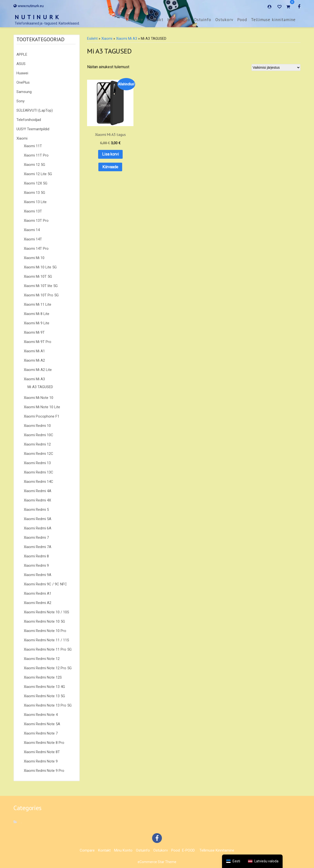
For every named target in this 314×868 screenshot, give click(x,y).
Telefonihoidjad (29, 120)
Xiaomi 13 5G (34, 193)
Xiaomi (22, 138)
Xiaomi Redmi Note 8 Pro (44, 743)
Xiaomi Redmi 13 (37, 463)
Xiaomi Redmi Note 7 (41, 733)
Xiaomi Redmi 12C (39, 454)
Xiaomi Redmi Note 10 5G (44, 621)
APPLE (22, 54)
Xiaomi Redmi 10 (37, 426)
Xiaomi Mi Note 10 (39, 398)
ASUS (21, 64)
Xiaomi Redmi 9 (36, 566)
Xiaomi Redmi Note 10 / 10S (46, 612)
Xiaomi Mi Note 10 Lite (42, 407)
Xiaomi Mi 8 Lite (37, 314)
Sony (20, 101)
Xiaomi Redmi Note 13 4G (44, 687)
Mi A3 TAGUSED (40, 387)
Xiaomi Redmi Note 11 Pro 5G (48, 649)
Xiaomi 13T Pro (36, 221)
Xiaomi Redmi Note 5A (42, 724)
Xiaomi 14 (32, 230)
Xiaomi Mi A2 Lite (38, 370)
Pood (242, 20)
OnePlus (23, 82)
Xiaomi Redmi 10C (39, 435)
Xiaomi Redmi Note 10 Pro (45, 631)
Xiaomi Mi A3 (34, 379)
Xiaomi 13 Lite (35, 202)
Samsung (24, 92)
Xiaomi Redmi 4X (37, 500)
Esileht (92, 39)
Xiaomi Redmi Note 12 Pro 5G (48, 668)
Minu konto (179, 20)
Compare (135, 20)
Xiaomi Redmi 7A (38, 547)
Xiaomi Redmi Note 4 (41, 715)
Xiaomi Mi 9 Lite (37, 323)
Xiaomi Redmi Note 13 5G (44, 696)
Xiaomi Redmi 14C (39, 482)
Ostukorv (224, 20)
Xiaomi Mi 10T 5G (38, 276)
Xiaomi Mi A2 (34, 360)
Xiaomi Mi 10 (34, 258)
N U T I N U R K (37, 17)
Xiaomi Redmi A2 (38, 603)
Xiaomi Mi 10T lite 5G (41, 286)
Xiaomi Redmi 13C (39, 472)
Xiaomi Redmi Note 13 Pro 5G (48, 705)
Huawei (22, 73)
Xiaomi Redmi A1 (38, 593)
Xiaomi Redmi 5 (36, 510)
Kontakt (155, 20)
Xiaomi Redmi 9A (38, 575)
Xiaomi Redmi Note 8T (42, 752)
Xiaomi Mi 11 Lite (38, 304)
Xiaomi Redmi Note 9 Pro (44, 771)
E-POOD (188, 850)
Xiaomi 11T (33, 146)
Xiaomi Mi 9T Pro (38, 342)
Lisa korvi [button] (105, 144)
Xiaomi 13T (33, 211)
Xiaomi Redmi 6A (38, 528)
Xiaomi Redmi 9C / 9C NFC (45, 584)
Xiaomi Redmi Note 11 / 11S (46, 640)
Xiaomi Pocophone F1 (42, 416)
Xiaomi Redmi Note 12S (43, 677)
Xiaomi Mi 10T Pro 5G (41, 295)
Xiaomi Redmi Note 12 (42, 659)
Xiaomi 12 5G (34, 165)
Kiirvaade (105, 157)
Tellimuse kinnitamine (273, 20)
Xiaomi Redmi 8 (36, 556)
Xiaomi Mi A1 (34, 351)
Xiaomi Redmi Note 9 (41, 761)
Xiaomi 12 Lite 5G (38, 174)
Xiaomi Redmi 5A (38, 519)
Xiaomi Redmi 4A (38, 491)
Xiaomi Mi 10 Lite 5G (40, 267)
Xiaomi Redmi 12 (37, 444)
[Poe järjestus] (276, 67)
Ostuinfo (203, 20)
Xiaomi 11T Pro (36, 155)
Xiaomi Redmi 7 (36, 538)
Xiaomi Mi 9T (34, 332)
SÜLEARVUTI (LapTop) (35, 110)
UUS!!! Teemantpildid (33, 129)
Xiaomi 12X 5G (36, 183)
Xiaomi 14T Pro (36, 249)
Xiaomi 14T (33, 239)
